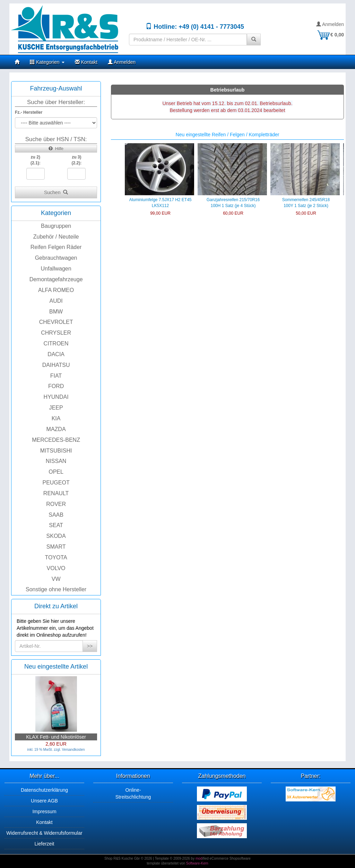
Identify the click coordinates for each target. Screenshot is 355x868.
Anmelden (330, 24)
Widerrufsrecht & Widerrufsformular (44, 833)
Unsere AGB (44, 801)
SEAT (56, 525)
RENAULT (56, 493)
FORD (56, 386)
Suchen (56, 192)
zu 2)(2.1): (36, 160)
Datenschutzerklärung (44, 790)
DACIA (56, 354)
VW (56, 579)
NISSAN (56, 461)
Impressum (44, 811)
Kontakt (86, 62)
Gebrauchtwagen (56, 258)
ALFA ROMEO (56, 290)
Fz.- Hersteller (29, 112)
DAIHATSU (56, 365)
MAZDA (56, 429)
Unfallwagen (56, 269)
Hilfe (56, 149)
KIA (56, 418)
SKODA (56, 536)
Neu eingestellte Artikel (56, 667)
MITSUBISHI (56, 451)
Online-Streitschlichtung (133, 793)
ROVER (56, 504)
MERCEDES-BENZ (56, 440)
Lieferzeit (45, 844)
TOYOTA (56, 557)
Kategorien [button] (47, 62)
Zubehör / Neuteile (56, 237)
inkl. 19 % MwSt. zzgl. (44, 750)
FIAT (56, 376)
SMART (56, 547)
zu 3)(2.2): (77, 160)
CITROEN (56, 343)
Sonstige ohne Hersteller (56, 589)
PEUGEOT (56, 483)
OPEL (56, 472)
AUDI (56, 301)
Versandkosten (73, 750)
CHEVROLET (56, 322)
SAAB (56, 515)
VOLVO (56, 568)
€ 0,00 (330, 35)
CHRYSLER (56, 333)
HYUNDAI (56, 397)
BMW (56, 312)
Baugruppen (56, 226)
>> (90, 646)
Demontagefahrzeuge (56, 279)
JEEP (56, 408)
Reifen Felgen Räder (56, 247)
